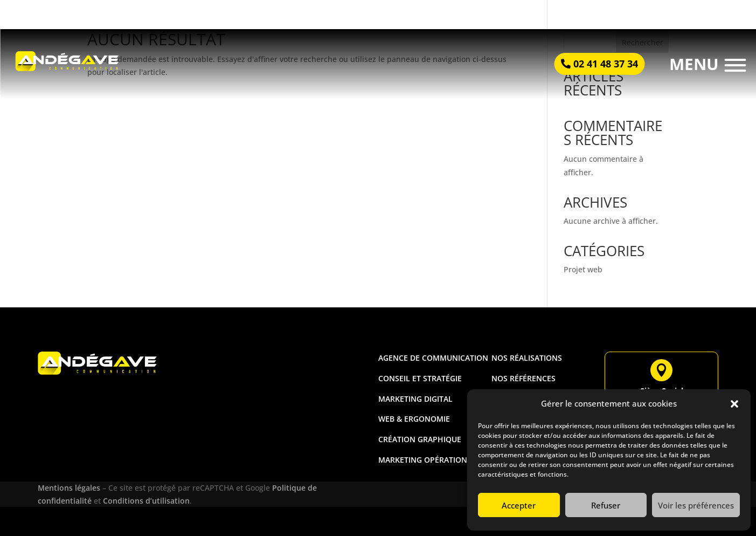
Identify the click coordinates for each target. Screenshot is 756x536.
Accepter (519, 505)
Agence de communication (433, 358)
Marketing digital (415, 399)
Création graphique (420, 439)
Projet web (583, 269)
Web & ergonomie (414, 419)
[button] (734, 404)
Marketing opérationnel (430, 460)
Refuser (606, 505)
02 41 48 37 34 (606, 64)
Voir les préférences (696, 505)
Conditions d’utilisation (146, 501)
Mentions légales (70, 488)
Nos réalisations (527, 358)
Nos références (523, 378)
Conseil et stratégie (420, 378)
